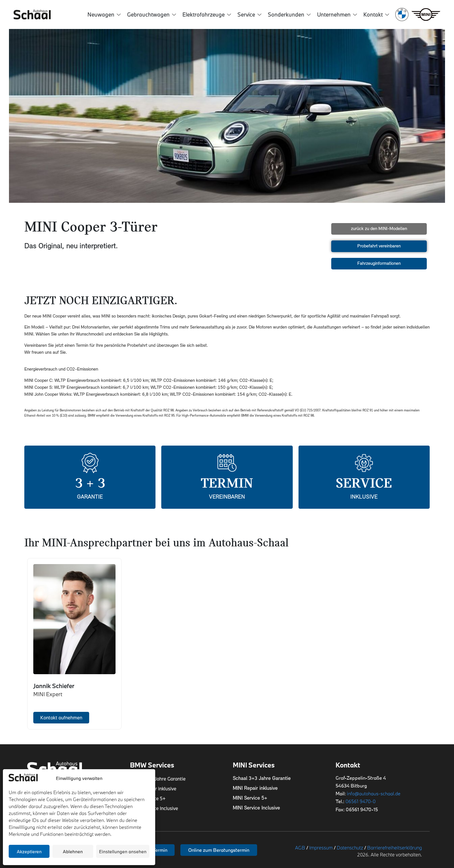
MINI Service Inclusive (256, 808)
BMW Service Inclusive (154, 808)
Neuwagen (104, 14)
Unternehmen (337, 14)
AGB (300, 848)
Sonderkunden (289, 14)
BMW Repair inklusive (153, 788)
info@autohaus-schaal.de (374, 793)
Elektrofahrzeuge (207, 14)
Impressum (321, 848)
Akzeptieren (29, 851)
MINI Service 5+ (250, 798)
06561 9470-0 (360, 801)
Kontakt (376, 14)
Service (249, 14)
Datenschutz (350, 848)
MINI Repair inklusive (255, 788)
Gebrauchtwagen (152, 14)
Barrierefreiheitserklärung (394, 848)
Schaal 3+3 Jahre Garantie (158, 779)
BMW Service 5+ (148, 798)
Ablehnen (73, 851)
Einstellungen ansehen (123, 851)
